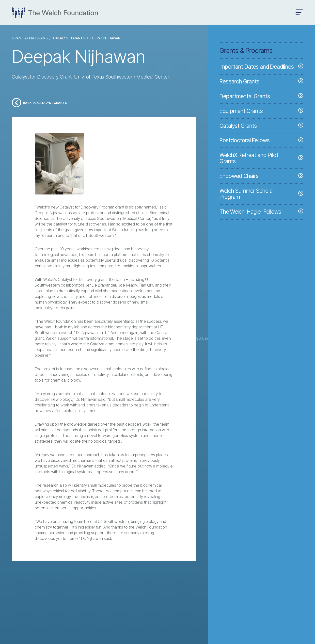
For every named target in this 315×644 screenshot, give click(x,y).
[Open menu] (299, 12)
